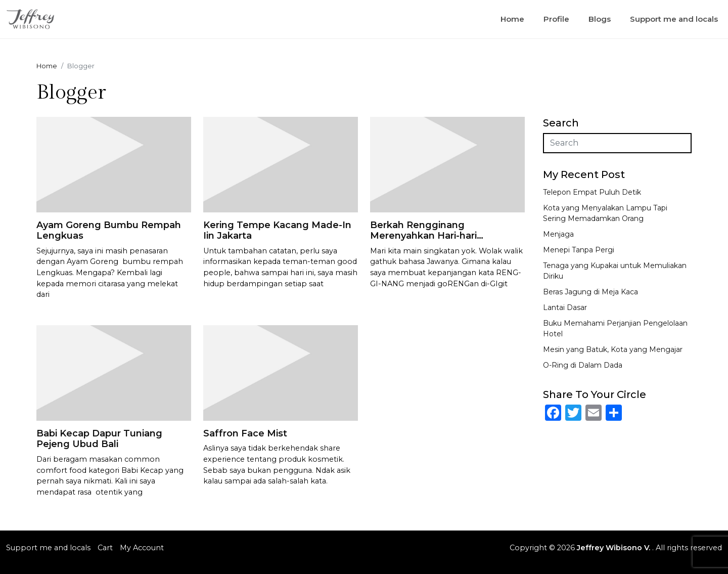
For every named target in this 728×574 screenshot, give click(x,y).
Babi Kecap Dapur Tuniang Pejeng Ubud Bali (99, 439)
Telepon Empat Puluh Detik (592, 192)
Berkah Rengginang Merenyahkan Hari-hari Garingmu (423, 236)
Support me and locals (674, 19)
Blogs (600, 19)
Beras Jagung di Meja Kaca (590, 292)
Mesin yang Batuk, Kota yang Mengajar (613, 349)
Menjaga (558, 234)
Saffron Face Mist (245, 433)
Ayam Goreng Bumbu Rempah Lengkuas (109, 231)
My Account (142, 548)
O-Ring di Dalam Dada (583, 365)
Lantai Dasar (565, 307)
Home (512, 19)
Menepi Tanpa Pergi (579, 250)
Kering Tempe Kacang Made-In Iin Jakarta (277, 231)
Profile (556, 19)
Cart (105, 548)
